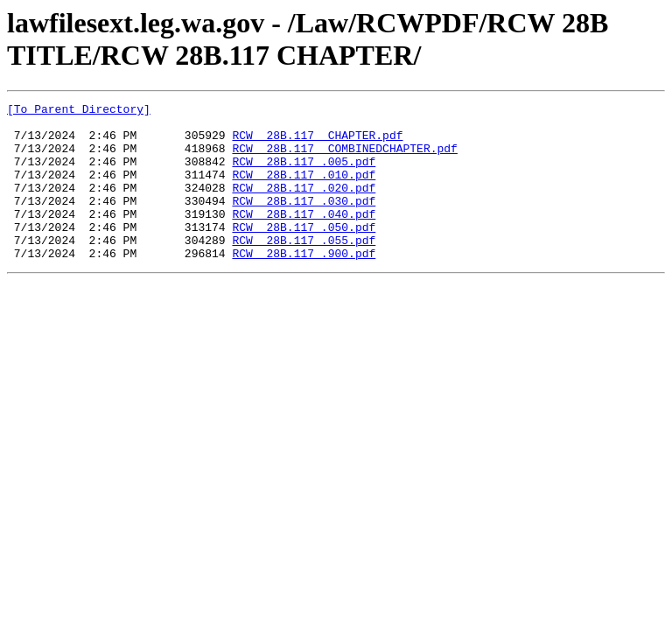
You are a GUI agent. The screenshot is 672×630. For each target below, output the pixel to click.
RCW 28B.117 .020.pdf (304, 206)
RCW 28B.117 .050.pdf (304, 253)
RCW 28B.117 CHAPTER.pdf (317, 143)
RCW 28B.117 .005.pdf (304, 174)
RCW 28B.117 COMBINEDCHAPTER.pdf (344, 158)
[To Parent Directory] (79, 111)
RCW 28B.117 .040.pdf (304, 237)
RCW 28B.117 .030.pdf (304, 221)
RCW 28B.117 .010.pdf (304, 190)
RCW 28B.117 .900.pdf (304, 284)
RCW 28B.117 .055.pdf (304, 269)
